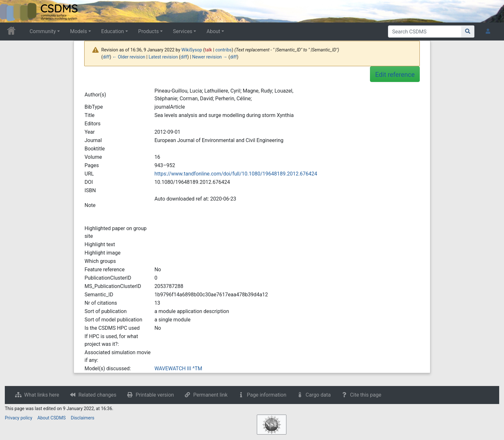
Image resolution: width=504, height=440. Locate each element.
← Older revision (129, 57)
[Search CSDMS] (425, 31)
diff (106, 57)
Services (183, 31)
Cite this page (366, 395)
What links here (42, 395)
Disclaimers (82, 418)
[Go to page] (468, 31)
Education (113, 31)
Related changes (97, 395)
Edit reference (395, 75)
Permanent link (210, 395)
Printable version (155, 395)
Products (148, 31)
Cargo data (318, 395)
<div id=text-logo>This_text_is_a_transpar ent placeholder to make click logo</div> (10, 11)
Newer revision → (210, 57)
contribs (224, 50)
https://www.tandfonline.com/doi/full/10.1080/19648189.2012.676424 (236, 174)
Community (43, 31)
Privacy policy (18, 418)
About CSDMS (51, 418)
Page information (267, 395)
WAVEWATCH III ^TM (178, 368)
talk (208, 50)
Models (79, 31)
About (213, 31)
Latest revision (163, 57)
